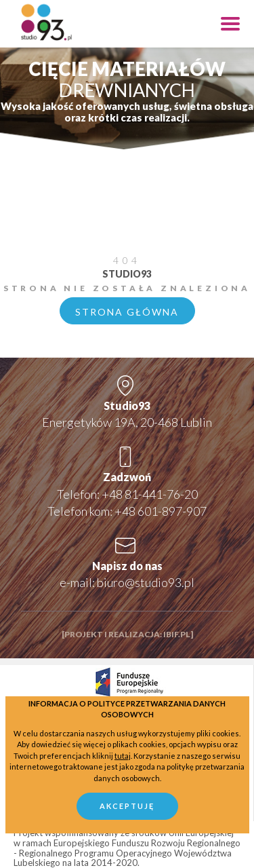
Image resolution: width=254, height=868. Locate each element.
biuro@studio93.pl (146, 582)
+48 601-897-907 (161, 511)
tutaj (123, 756)
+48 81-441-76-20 (150, 494)
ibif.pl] (178, 634)
